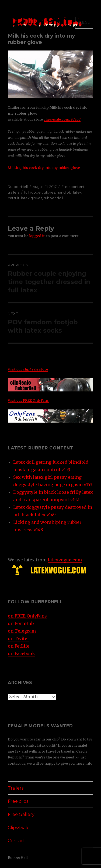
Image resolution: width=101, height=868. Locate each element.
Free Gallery (21, 814)
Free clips (18, 801)
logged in (37, 236)
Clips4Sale (19, 828)
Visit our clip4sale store (28, 369)
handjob (64, 192)
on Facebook (21, 653)
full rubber (33, 192)
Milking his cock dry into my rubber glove (44, 168)
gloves (49, 192)
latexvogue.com (65, 560)
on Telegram (22, 631)
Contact (16, 841)
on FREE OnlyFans (27, 616)
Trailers (16, 788)
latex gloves (32, 198)
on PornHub (21, 623)
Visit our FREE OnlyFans (28, 400)
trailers (14, 192)
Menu (84, 22)
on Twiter (19, 638)
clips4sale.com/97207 (62, 119)
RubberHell (18, 187)
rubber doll (53, 198)
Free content (73, 187)
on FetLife (19, 646)
